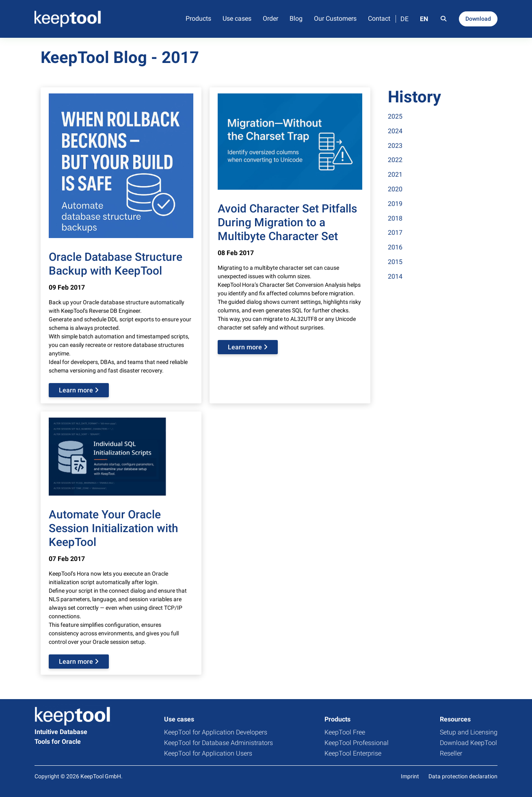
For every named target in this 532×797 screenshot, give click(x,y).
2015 (395, 262)
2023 (395, 146)
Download (478, 19)
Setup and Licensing (469, 732)
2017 (395, 233)
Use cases (237, 18)
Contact (379, 18)
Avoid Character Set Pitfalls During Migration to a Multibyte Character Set (287, 222)
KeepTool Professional (357, 743)
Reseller (451, 753)
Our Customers (335, 18)
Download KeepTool (468, 743)
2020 (395, 189)
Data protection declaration (463, 776)
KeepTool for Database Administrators (218, 743)
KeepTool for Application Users (208, 753)
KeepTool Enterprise (353, 753)
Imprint (410, 776)
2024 (395, 131)
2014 (395, 276)
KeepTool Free (345, 732)
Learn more (79, 390)
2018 (395, 218)
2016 (395, 247)
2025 (395, 116)
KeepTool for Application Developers (216, 732)
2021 (395, 174)
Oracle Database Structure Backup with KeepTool (116, 264)
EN (424, 19)
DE (404, 19)
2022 (395, 160)
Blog (296, 18)
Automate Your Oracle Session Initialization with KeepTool (114, 528)
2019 (395, 204)
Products (198, 18)
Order (270, 18)
